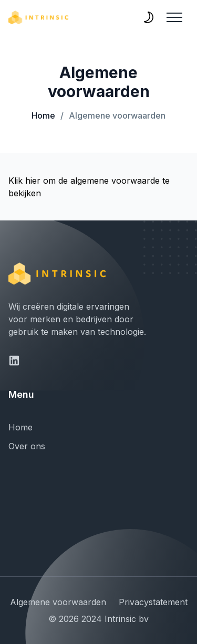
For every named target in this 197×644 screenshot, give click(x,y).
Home (43, 115)
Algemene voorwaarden (113, 115)
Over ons (27, 446)
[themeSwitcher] (149, 17)
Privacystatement (153, 602)
